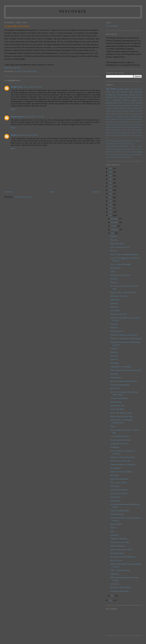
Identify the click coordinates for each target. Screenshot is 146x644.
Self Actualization (128, 125)
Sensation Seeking (111, 127)
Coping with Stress (125, 97)
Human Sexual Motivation (120, 385)
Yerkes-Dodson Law (125, 133)
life (124, 149)
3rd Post (139, 95)
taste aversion (119, 103)
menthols (129, 149)
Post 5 (140, 122)
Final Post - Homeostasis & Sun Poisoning (126, 339)
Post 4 (136, 122)
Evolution (123, 108)
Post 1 (109, 100)
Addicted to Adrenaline (119, 539)
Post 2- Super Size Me (119, 483)
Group (114, 111)
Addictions (114, 574)
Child (108, 106)
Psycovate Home (112, 26)
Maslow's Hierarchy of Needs (115, 119)
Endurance (116, 108)
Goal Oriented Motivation (120, 436)
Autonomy (127, 103)
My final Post (115, 268)
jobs (115, 149)
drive (130, 135)
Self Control (138, 125)
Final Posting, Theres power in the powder (126, 370)
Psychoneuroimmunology (120, 511)
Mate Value (127, 119)
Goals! (113, 272)
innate (140, 146)
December (115, 219)
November (115, 222)
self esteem (113, 155)
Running (116, 125)
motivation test (110, 152)
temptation (139, 155)
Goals (113, 426)
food (140, 100)
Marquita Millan (123, 89)
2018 (111, 194)
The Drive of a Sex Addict (120, 542)
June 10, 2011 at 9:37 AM (34, 117)
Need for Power (116, 560)
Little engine (134, 114)
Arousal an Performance (119, 490)
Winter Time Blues (117, 409)
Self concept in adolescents (120, 461)
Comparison (127, 106)
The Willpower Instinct (118, 130)
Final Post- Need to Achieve (121, 275)
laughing (120, 149)
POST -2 (114, 528)
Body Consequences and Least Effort (124, 381)
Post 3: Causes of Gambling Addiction (124, 254)
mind (134, 149)
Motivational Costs (117, 405)
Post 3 (132, 122)
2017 (111, 197)
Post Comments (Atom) (23, 197)
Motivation (138, 92)
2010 (111, 600)
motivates (139, 149)
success (133, 155)
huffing (133, 146)
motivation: (119, 152)
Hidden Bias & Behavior (119, 479)
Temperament (115, 497)
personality (110, 103)
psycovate (73, 11)
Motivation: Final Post (119, 296)
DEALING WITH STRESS (120, 588)
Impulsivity (132, 111)
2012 (111, 212)
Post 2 (128, 122)
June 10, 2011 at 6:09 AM (33, 87)
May (113, 596)
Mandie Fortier (17, 87)
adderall (134, 133)
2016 (111, 201)
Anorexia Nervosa (112, 97)
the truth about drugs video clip (115, 157)
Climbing (113, 106)
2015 (111, 205)
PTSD (119, 122)
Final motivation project (125, 92)
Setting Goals (121, 127)
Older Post (96, 192)
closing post (115, 447)
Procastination (116, 468)
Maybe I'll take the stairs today (122, 416)
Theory (128, 130)
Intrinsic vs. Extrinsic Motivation (123, 457)
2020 (111, 186)
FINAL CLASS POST (119, 314)
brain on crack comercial (113, 135)
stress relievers (126, 155)
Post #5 (124, 122)
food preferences (122, 95)
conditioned (124, 135)
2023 (111, 176)
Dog (132, 106)
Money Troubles (116, 524)
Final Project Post (117, 244)
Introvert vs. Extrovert (12, 68)
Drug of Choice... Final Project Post (123, 292)
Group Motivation (123, 111)
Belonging (139, 103)
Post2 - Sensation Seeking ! (120, 570)
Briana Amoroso (17, 117)
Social (127, 127)
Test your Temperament (119, 398)
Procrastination (111, 95)
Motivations (115, 486)
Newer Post (9, 192)
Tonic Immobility (136, 130)
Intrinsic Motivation (118, 114)
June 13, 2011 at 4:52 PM (28, 135)
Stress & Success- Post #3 (120, 247)
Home (53, 192)
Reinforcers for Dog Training (121, 472)
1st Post (111, 89)
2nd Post (132, 95)
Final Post (134, 89)
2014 (111, 208)
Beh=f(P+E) (115, 388)
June (113, 233)
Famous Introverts (117, 514)
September (115, 229)
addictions (134, 100)
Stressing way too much (119, 493)
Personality (115, 535)
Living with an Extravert (119, 444)
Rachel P (14, 135)
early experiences (137, 135)
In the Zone (115, 584)
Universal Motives (112, 133)
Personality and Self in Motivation (123, 557)
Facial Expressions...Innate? (121, 440)
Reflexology (110, 125)
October (114, 226)
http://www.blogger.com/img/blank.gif (117, 146)
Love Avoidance (118, 117)
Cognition (119, 106)
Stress (113, 531)
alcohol (140, 133)
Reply (13, 109)
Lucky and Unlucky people (133, 117)
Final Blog (114, 363)
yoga (130, 157)
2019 (111, 190)
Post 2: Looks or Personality (121, 264)
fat (107, 138)
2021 (111, 183)
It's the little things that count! (121, 413)
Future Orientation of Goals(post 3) (123, 464)
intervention (109, 149)
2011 (111, 215)
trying (126, 157)
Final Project (115, 300)
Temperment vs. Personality (121, 367)
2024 (111, 172)
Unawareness (117, 100)
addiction (126, 100)
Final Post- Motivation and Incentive (124, 335)
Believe (133, 103)
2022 (111, 179)
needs (124, 152)
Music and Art (137, 97)
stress (119, 155)
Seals (121, 125)
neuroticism (130, 152)
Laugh (127, 114)
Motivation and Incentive (120, 591)
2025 (111, 168)
